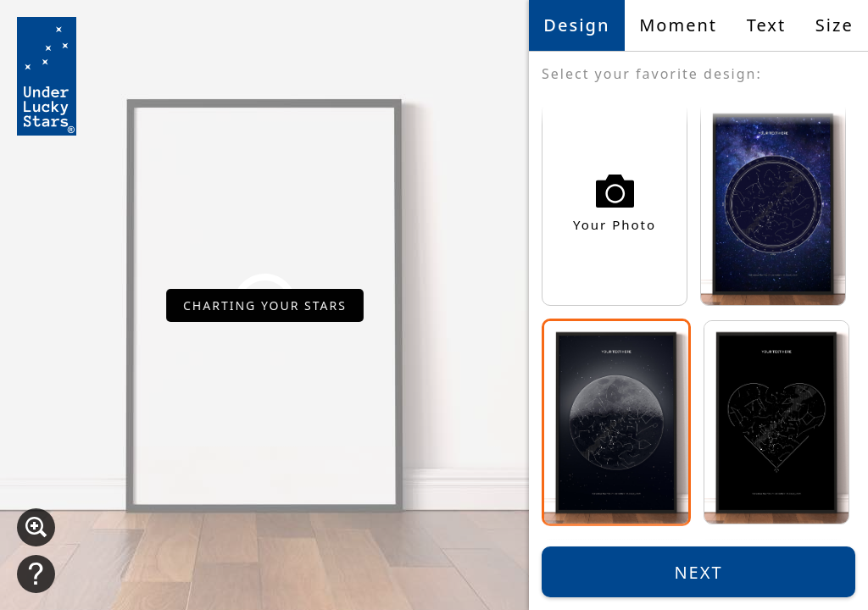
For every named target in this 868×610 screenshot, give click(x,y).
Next (698, 572)
